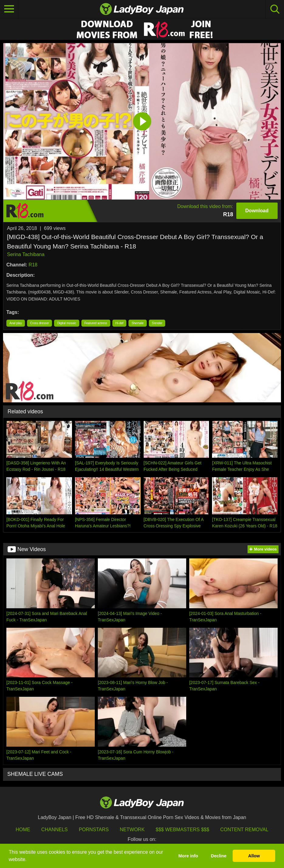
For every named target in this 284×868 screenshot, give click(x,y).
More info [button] (188, 856)
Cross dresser (39, 323)
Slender (157, 323)
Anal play (16, 323)
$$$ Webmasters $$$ (183, 830)
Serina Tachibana (26, 254)
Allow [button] (254, 856)
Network (132, 830)
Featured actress (96, 323)
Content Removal (244, 830)
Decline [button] (219, 856)
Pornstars (94, 830)
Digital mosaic (67, 323)
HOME (23, 830)
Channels (55, 830)
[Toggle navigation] (9, 9)
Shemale (137, 323)
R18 (33, 265)
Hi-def (120, 323)
